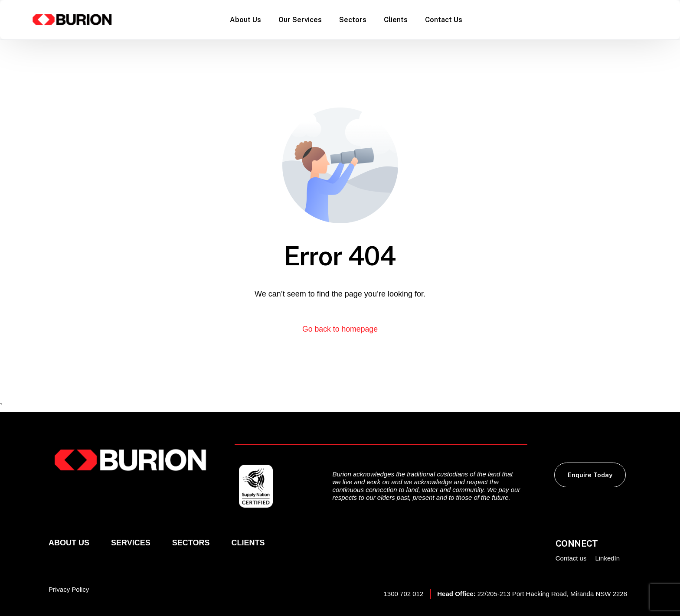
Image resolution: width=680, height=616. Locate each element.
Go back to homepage (340, 329)
